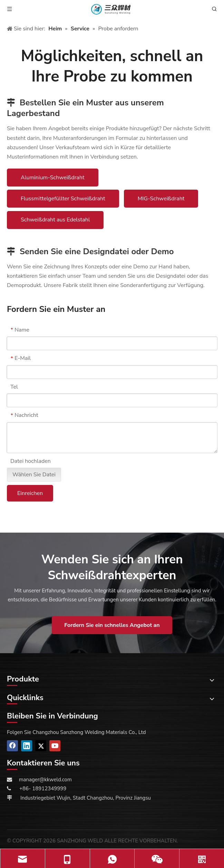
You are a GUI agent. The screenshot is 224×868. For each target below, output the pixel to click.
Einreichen (30, 493)
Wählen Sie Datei (34, 475)
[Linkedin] (27, 746)
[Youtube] (55, 746)
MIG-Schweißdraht (161, 199)
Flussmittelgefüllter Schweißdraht (63, 199)
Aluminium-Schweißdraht (53, 178)
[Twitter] (41, 746)
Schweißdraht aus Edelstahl (55, 220)
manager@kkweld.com (45, 780)
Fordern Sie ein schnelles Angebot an (112, 625)
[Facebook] (12, 746)
